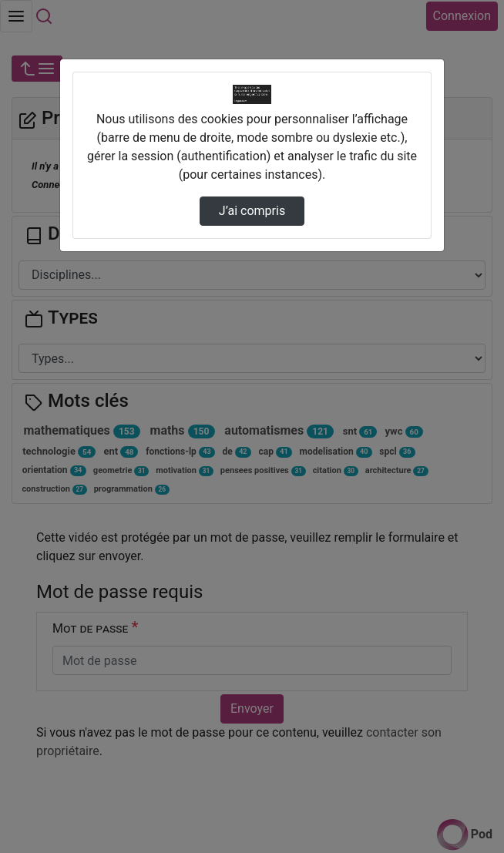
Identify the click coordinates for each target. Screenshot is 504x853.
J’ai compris (252, 211)
